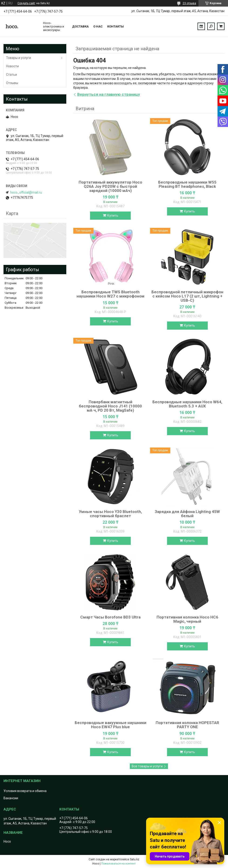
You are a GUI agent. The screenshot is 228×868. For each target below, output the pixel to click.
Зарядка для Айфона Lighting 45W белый (187, 514)
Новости (12, 66)
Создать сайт (26, 3)
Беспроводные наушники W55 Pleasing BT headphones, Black (187, 184)
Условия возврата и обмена (25, 791)
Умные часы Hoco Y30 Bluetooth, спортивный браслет (110, 514)
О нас (98, 26)
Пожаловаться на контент (118, 864)
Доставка (80, 26)
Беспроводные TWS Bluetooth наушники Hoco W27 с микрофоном (111, 294)
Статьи (12, 75)
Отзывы (12, 83)
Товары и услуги (18, 58)
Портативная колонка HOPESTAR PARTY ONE (187, 725)
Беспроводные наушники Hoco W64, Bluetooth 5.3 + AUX (187, 404)
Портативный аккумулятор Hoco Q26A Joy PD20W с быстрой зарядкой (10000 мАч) (110, 186)
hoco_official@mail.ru (26, 192)
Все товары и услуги (147, 766)
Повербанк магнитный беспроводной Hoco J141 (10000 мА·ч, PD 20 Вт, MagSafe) (110, 406)
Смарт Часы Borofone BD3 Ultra (110, 617)
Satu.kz (135, 859)
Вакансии (11, 798)
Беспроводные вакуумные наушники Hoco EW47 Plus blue (111, 725)
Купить (113, 215)
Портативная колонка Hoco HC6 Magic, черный (187, 619)
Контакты (116, 26)
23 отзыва (189, 3)
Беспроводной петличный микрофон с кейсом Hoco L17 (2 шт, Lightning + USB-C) (187, 296)
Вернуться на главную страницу (109, 94)
